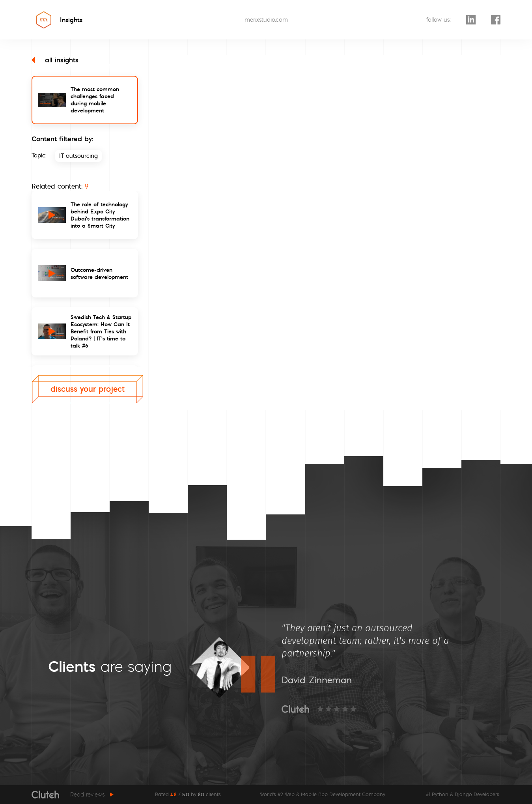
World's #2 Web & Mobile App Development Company (323, 794)
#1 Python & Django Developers (463, 794)
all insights (55, 60)
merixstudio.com (266, 20)
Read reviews (88, 795)
